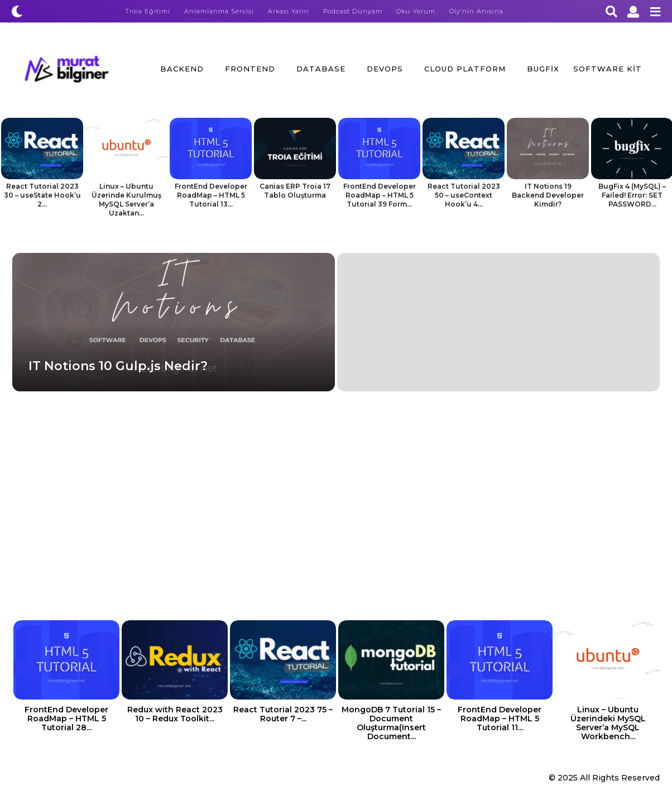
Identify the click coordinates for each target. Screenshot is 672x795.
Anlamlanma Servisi (219, 11)
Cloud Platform (465, 69)
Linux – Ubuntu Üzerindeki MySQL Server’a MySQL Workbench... (608, 723)
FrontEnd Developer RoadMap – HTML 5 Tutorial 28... (66, 719)
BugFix (543, 69)
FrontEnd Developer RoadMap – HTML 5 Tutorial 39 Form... (380, 195)
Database (321, 69)
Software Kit (608, 69)
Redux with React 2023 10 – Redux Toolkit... (175, 714)
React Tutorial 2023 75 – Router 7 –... (283, 714)
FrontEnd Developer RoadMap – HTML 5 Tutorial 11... (500, 719)
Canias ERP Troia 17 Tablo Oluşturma (295, 191)
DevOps (385, 69)
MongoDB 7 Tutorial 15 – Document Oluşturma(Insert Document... (391, 723)
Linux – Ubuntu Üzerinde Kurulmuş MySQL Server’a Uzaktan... (126, 200)
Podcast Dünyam (353, 11)
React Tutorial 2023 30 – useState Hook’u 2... (42, 195)
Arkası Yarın (289, 11)
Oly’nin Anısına (476, 11)
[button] (17, 11)
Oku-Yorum (416, 11)
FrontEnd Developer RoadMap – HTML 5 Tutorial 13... (211, 195)
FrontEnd (250, 69)
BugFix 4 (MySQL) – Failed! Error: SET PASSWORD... (632, 195)
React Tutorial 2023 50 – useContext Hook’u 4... (464, 195)
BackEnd (182, 69)
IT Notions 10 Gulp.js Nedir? (118, 366)
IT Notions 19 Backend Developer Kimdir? (548, 195)
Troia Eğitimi (148, 11)
